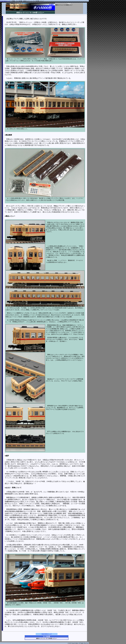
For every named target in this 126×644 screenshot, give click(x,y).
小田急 (13, 1)
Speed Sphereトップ (5, 1)
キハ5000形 (19, 1)
